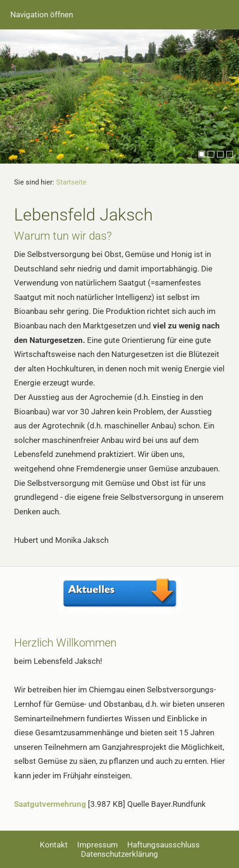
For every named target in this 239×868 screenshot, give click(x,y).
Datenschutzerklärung (119, 854)
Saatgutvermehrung (50, 804)
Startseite (71, 182)
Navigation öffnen (42, 14)
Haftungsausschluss (163, 845)
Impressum (98, 845)
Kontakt (54, 845)
